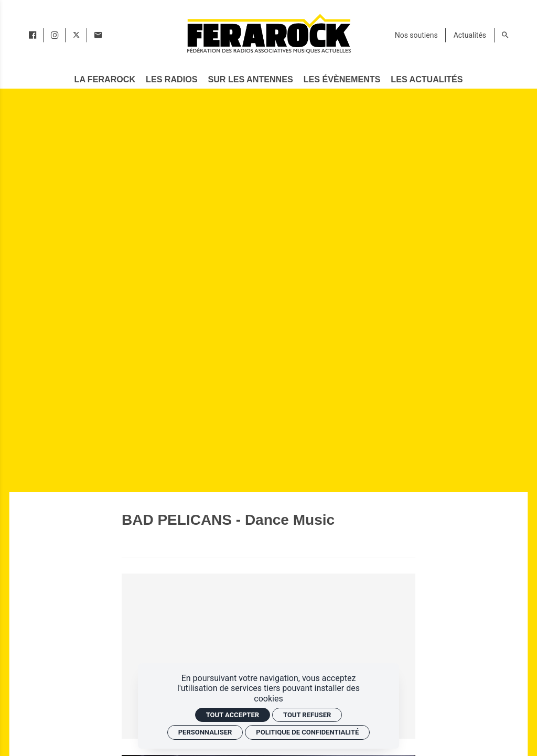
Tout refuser (307, 715)
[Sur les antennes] (251, 79)
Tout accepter (233, 715)
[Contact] (98, 35)
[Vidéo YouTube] (268, 656)
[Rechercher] (505, 35)
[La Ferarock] (105, 79)
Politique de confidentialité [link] (307, 732)
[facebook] (33, 35)
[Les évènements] (342, 79)
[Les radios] (171, 79)
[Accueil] (268, 33)
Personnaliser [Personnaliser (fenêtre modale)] (205, 732)
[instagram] (55, 35)
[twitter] (76, 35)
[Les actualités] (427, 79)
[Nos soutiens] (416, 35)
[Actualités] (470, 35)
